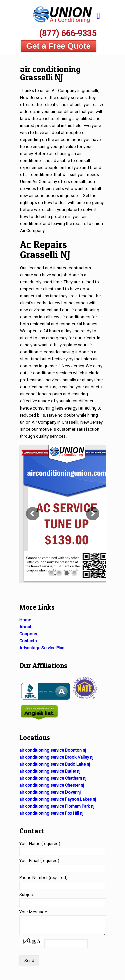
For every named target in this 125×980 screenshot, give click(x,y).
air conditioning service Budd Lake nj (55, 764)
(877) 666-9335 (68, 34)
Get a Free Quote (58, 46)
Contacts (28, 641)
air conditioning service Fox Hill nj (51, 813)
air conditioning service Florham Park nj (57, 806)
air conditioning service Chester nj (52, 785)
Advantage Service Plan (42, 648)
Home (25, 620)
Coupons (28, 634)
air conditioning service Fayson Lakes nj (58, 799)
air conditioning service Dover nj (50, 792)
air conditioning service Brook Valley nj (56, 757)
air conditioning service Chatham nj (53, 778)
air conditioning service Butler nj (50, 771)
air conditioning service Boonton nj (53, 750)
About (25, 627)
